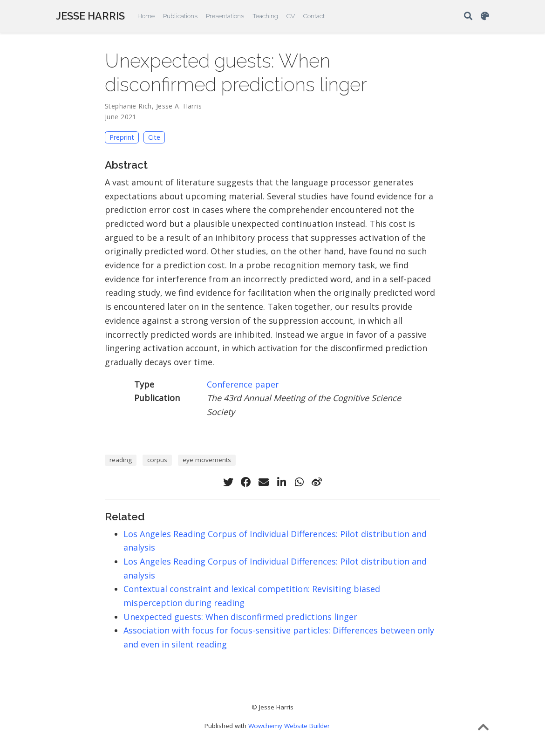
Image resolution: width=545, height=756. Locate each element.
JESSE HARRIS (90, 16)
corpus (157, 460)
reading (121, 460)
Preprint (122, 137)
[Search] (468, 17)
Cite (154, 137)
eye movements (207, 460)
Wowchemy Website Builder (289, 726)
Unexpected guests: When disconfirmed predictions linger (240, 617)
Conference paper (243, 384)
